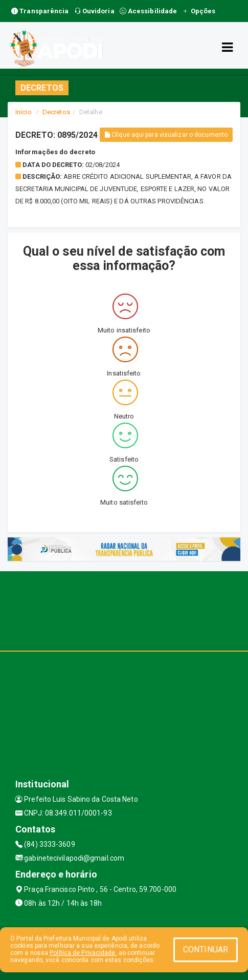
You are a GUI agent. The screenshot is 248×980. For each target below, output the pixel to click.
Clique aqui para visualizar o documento (166, 135)
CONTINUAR (206, 950)
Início (24, 112)
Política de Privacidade (82, 953)
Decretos (56, 112)
